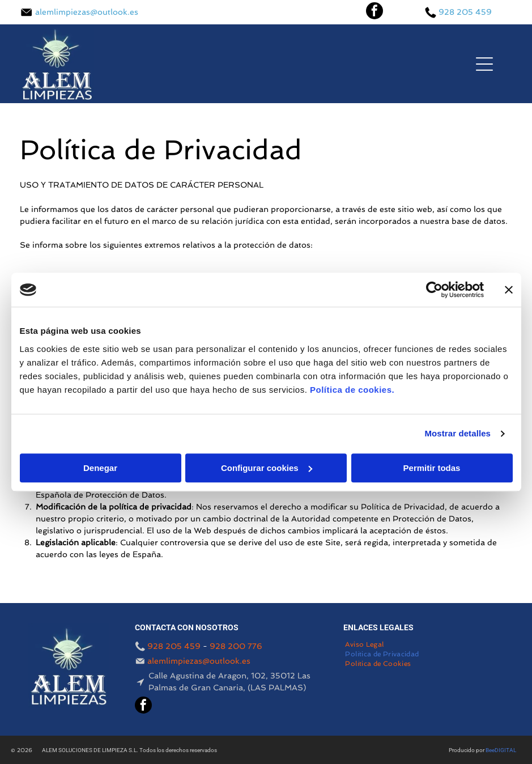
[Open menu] (484, 64)
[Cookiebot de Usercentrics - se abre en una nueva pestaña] (434, 290)
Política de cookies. (352, 390)
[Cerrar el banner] (509, 290)
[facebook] (374, 12)
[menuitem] (364, 645)
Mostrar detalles (457, 433)
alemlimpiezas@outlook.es (87, 12)
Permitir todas (432, 468)
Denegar (100, 468)
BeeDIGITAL (501, 750)
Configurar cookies (267, 468)
